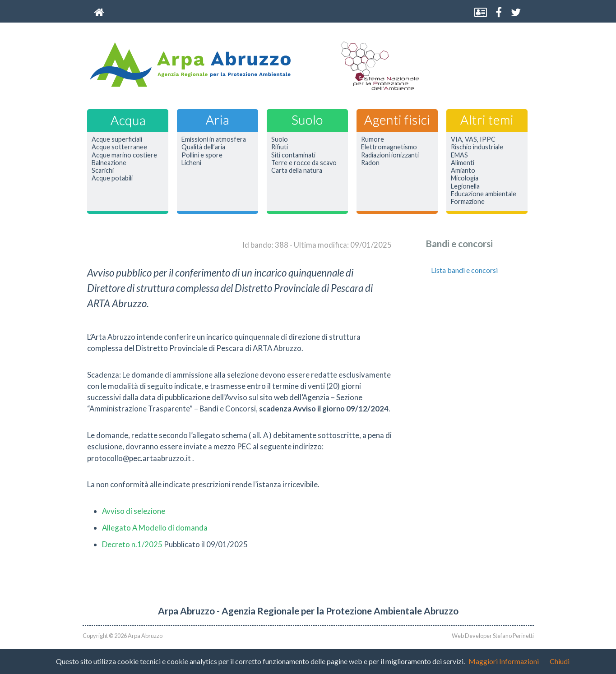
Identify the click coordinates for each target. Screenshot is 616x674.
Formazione (468, 202)
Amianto (463, 171)
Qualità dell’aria (203, 147)
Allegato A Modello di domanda (155, 528)
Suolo (280, 139)
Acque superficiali (117, 139)
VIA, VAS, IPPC (473, 139)
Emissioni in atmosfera (214, 139)
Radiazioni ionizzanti (390, 155)
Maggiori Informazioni (504, 661)
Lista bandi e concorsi (464, 270)
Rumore (373, 139)
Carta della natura (297, 171)
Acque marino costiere (124, 155)
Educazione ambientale (484, 194)
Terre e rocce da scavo (304, 163)
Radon (370, 163)
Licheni (191, 163)
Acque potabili (112, 178)
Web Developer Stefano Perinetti (493, 636)
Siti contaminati (293, 155)
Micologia (465, 178)
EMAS (459, 155)
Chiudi (560, 661)
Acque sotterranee (119, 147)
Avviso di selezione (134, 511)
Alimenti (463, 163)
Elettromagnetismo (389, 147)
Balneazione (109, 163)
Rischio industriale (477, 147)
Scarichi (103, 171)
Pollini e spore (202, 155)
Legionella (465, 186)
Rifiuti (280, 147)
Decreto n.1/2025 (132, 544)
